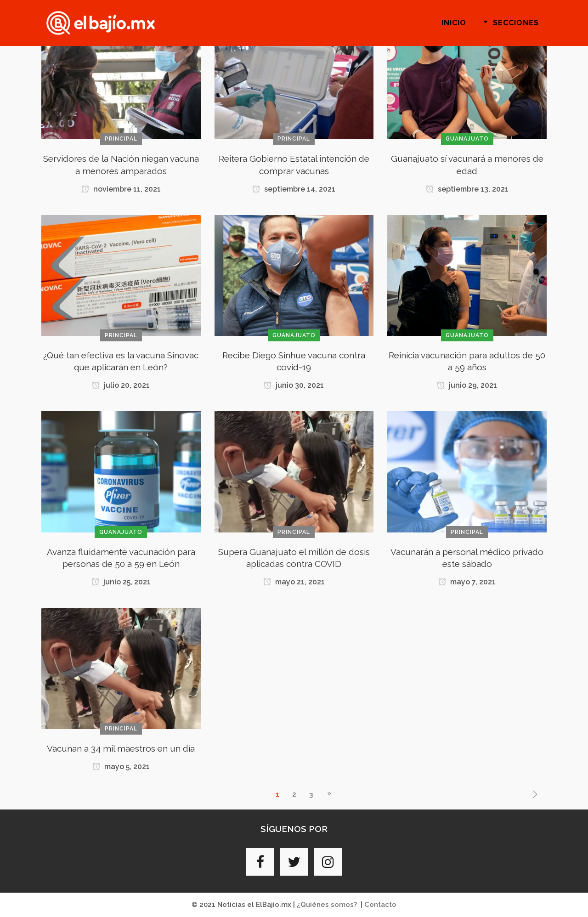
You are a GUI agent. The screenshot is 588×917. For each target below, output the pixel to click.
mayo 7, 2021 (467, 582)
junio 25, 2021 (121, 582)
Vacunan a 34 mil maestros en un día (121, 748)
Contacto (380, 905)
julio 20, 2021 (121, 385)
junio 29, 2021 (467, 385)
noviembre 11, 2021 (121, 189)
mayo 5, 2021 (121, 767)
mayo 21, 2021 (294, 582)
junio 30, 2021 (294, 385)
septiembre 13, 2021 (467, 189)
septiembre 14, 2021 (294, 189)
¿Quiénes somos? (327, 905)
